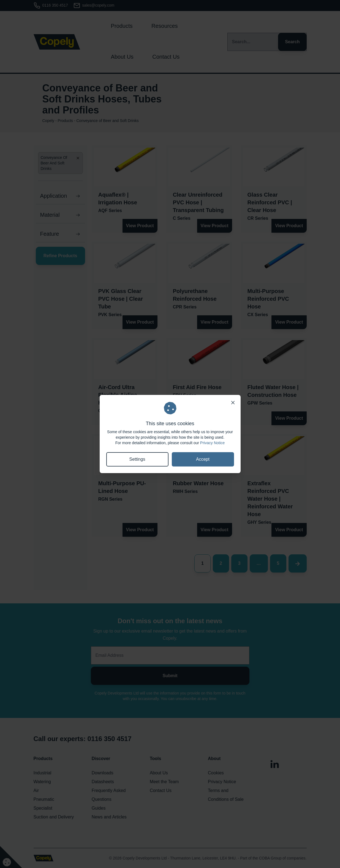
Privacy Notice (212, 443)
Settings (137, 459)
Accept (203, 459)
